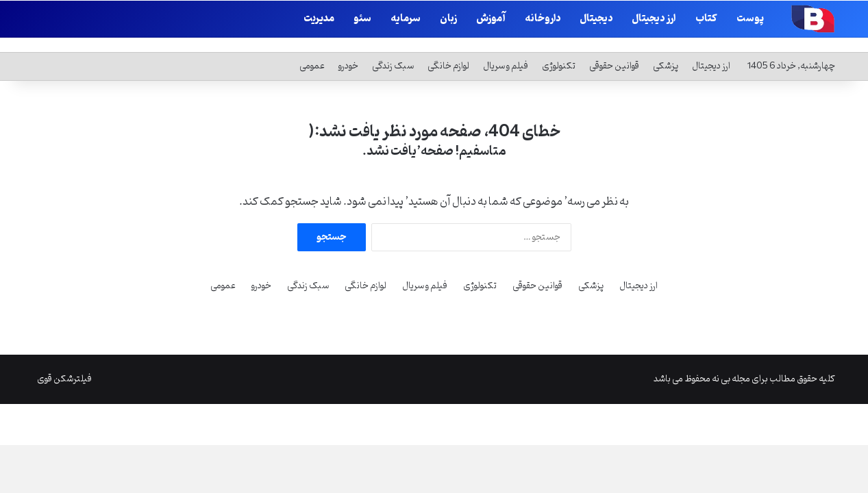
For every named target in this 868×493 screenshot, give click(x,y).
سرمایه (406, 19)
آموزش (491, 19)
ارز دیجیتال (654, 19)
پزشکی (666, 50)
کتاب (706, 19)
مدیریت (319, 19)
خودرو (348, 50)
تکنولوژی (559, 50)
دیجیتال (596, 19)
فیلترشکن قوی (64, 363)
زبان (448, 19)
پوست (750, 19)
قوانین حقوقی (614, 50)
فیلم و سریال (506, 50)
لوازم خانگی (448, 50)
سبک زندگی (393, 50)
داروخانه (543, 19)
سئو (362, 19)
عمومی (312, 50)
